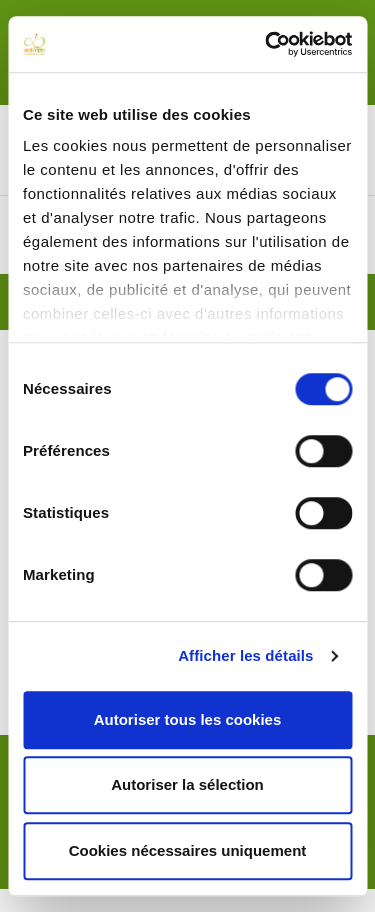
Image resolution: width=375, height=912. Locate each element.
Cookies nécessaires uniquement (188, 850)
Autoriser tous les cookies (188, 719)
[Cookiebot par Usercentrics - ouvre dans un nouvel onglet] (267, 44)
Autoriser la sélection (187, 784)
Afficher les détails (245, 655)
